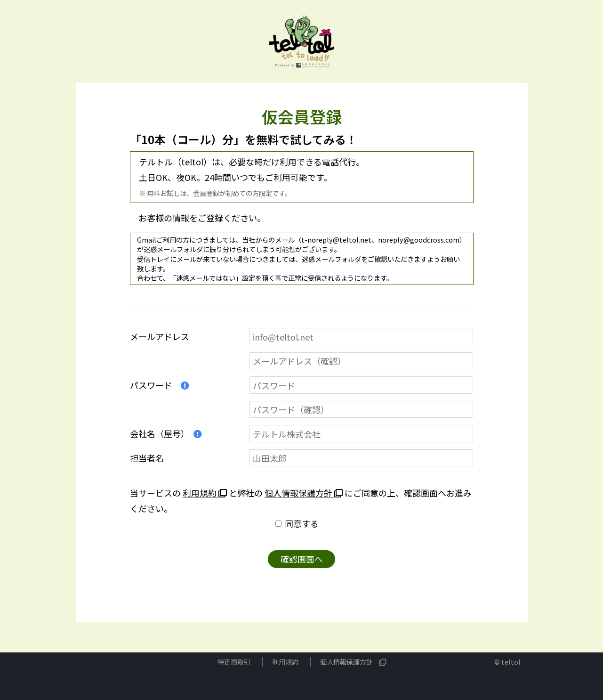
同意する (302, 523)
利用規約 (205, 493)
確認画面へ (302, 559)
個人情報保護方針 (304, 493)
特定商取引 (234, 662)
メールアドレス (160, 336)
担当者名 (147, 458)
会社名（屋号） (166, 433)
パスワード (160, 385)
